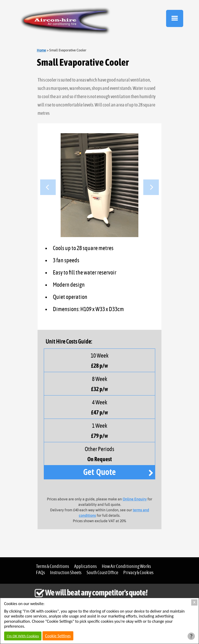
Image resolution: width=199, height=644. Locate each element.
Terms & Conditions (52, 567)
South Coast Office (102, 573)
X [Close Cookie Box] (194, 602)
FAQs (40, 573)
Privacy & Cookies (138, 573)
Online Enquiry (135, 499)
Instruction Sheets (66, 573)
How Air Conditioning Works (126, 567)
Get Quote (99, 472)
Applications (85, 567)
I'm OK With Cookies (23, 636)
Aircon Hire (65, 21)
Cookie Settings (58, 636)
